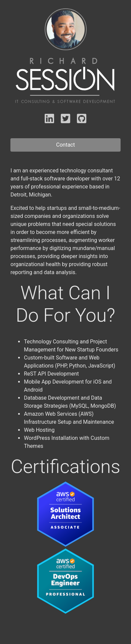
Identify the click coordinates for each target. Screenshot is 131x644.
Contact (65, 145)
